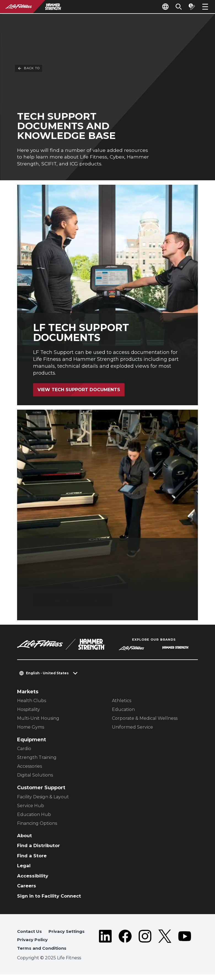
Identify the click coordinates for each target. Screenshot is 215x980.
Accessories (29, 767)
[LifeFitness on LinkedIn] (105, 946)
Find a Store (33, 857)
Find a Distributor (40, 847)
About (25, 836)
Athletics (122, 701)
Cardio (24, 749)
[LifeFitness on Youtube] (185, 946)
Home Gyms (31, 728)
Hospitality (29, 710)
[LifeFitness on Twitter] (165, 946)
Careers (27, 889)
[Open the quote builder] (191, 7)
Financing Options (37, 824)
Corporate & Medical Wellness (145, 719)
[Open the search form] (176, 7)
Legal (24, 868)
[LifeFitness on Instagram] (145, 946)
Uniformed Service (132, 728)
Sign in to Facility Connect (51, 900)
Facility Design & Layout (43, 797)
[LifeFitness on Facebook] (125, 946)
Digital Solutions (35, 776)
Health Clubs (32, 701)
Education (123, 710)
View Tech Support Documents (80, 390)
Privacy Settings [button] (69, 936)
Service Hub (31, 806)
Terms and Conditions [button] (44, 953)
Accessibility (33, 879)
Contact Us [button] (30, 936)
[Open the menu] (205, 7)
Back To (29, 25)
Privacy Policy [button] (34, 945)
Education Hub (34, 815)
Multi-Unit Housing (38, 719)
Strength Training (37, 758)
